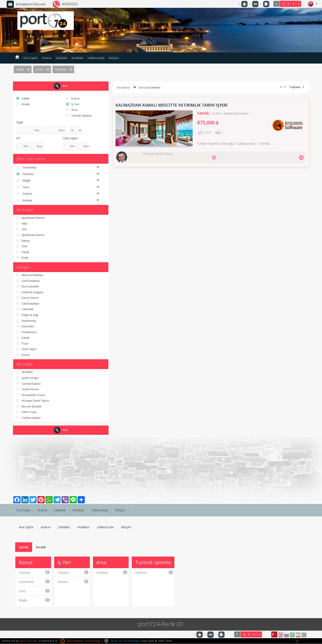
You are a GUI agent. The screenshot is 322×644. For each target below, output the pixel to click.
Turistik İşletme (79, 116)
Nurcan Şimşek (29, 406)
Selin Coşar (27, 412)
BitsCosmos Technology (80, 641)
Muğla (34, 600)
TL (284, 4)
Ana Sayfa (30, 58)
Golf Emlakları (28, 281)
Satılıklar (61, 58)
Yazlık (23, 252)
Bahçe (23, 241)
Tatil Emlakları (28, 303)
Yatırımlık (25, 309)
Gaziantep (34, 582)
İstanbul (34, 573)
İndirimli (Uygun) (30, 292)
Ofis (22, 229)
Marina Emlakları (30, 275)
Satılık (23, 98)
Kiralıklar (77, 58)
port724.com (29, 641)
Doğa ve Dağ (28, 315)
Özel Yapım (27, 349)
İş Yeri (73, 104)
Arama (46, 58)
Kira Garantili (28, 286)
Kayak (23, 338)
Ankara (73, 582)
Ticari (23, 343)
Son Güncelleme (146, 88)
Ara (61, 86)
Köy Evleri (26, 326)
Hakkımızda (96, 58)
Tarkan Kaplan (29, 418)
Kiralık (23, 104)
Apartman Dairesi (31, 218)
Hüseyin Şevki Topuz (33, 401)
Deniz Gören (28, 298)
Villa (22, 223)
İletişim (114, 58)
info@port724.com (30, 4)
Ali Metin (25, 372)
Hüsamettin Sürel (31, 395)
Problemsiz (27, 332)
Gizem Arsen (28, 389)
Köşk (22, 258)
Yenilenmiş (26, 321)
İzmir (34, 591)
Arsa (72, 110)
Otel (22, 246)
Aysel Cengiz (28, 378)
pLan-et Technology (122, 641)
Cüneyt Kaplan (29, 384)
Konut (73, 98)
